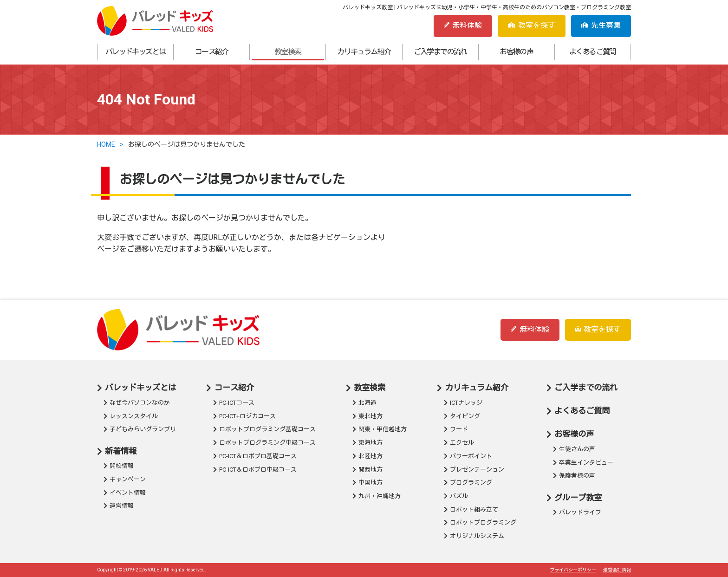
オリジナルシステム (477, 536)
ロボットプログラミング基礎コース (267, 429)
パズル (459, 496)
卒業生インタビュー (586, 463)
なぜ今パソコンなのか (140, 403)
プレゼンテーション (477, 470)
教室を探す (531, 25)
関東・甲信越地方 (383, 429)
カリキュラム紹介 (364, 52)
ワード (459, 429)
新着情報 (121, 451)
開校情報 (122, 466)
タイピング (465, 416)
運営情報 (122, 506)
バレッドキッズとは (136, 52)
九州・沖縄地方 (380, 496)
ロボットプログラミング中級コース (267, 443)
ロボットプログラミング (483, 522)
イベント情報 (128, 493)
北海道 (367, 403)
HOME (106, 144)
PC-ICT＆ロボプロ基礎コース (258, 456)
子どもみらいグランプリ (143, 429)
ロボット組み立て (474, 509)
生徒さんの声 (577, 449)
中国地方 (370, 483)
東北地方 (370, 416)
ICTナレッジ (466, 403)
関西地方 (370, 470)
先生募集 (601, 25)
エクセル (462, 443)
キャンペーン (128, 479)
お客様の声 (516, 52)
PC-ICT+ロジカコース (247, 416)
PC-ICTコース (237, 403)
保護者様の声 (577, 476)
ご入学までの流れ (440, 52)
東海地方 (370, 443)
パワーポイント (471, 456)
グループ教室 (578, 498)
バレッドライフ (580, 512)
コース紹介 (212, 52)
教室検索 (288, 52)
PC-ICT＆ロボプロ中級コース (258, 470)
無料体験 (463, 25)
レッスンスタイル (134, 416)
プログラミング (471, 483)
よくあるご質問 (593, 52)
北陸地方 (370, 456)
